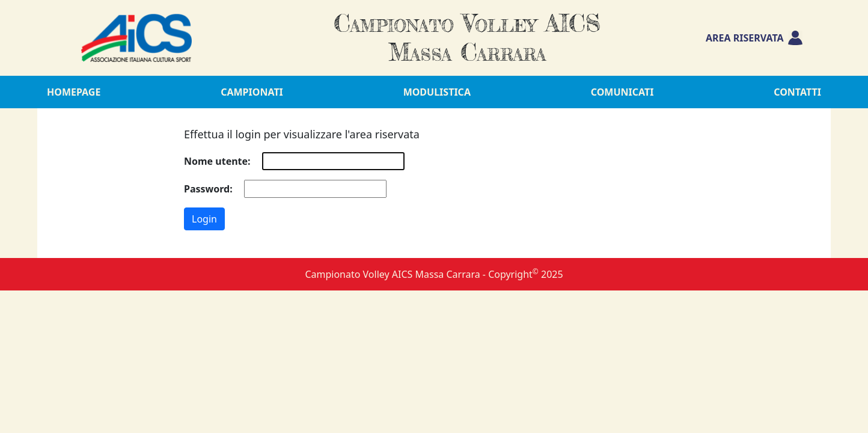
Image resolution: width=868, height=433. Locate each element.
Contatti (797, 92)
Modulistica (437, 92)
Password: (208, 189)
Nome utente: (217, 161)
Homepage (74, 92)
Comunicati (622, 92)
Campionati (252, 92)
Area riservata (754, 38)
